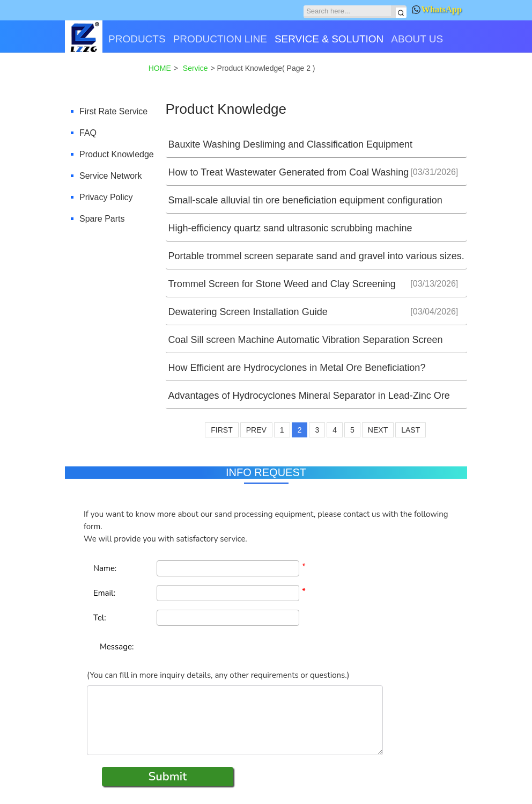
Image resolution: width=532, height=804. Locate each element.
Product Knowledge (117, 154)
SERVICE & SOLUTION (329, 39)
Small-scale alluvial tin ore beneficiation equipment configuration (305, 200)
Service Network (110, 176)
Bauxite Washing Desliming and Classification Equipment (291, 144)
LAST (411, 430)
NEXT (378, 430)
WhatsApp (437, 9)
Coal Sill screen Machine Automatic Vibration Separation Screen (306, 340)
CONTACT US (101, 76)
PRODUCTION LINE (220, 39)
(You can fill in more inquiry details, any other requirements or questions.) (218, 675)
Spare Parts (102, 219)
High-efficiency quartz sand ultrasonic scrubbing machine (290, 228)
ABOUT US (417, 39)
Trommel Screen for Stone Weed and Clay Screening (282, 284)
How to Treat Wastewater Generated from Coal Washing (289, 172)
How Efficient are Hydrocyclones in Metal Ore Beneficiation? (297, 368)
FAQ (88, 133)
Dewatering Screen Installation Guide (248, 312)
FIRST (221, 430)
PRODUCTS (137, 39)
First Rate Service (113, 111)
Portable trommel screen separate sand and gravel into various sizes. (316, 256)
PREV (256, 430)
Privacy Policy (106, 197)
